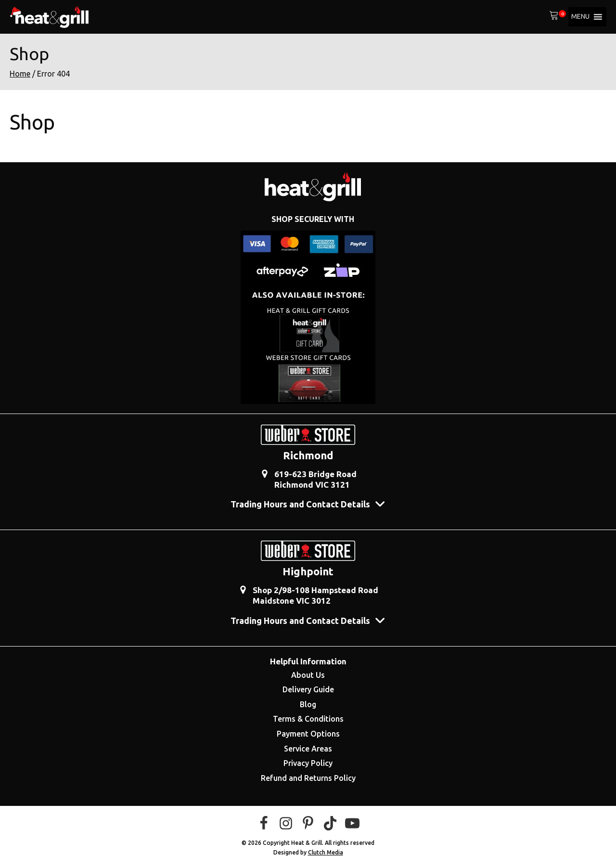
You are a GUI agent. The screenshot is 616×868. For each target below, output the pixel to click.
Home (20, 74)
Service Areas (308, 749)
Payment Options (308, 734)
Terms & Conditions (308, 719)
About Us (308, 675)
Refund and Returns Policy (308, 778)
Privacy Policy (308, 763)
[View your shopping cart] (554, 17)
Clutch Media (326, 852)
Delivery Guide (308, 689)
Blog (308, 704)
